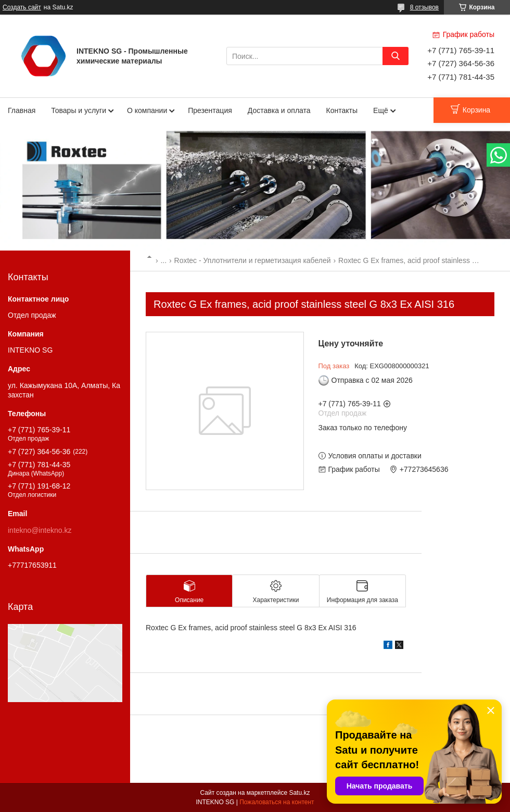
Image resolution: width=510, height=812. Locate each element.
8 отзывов (424, 7)
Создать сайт (22, 7)
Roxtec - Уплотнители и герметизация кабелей (253, 260)
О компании (147, 110)
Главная (22, 110)
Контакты (342, 110)
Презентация (210, 110)
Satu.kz (299, 793)
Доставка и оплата (279, 110)
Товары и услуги (79, 110)
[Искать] (396, 56)
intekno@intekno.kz (40, 530)
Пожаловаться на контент (277, 802)
